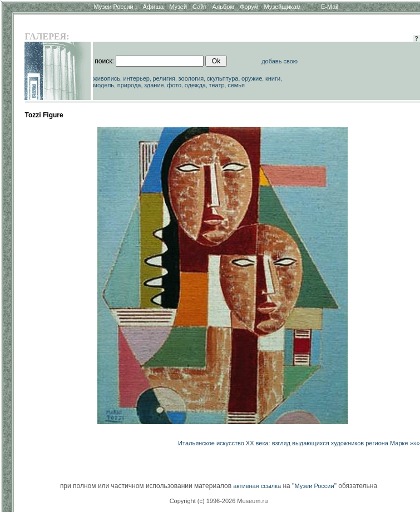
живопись (107, 78)
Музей (178, 7)
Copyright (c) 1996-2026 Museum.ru (219, 501)
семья (236, 85)
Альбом (223, 7)
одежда (195, 85)
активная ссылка (257, 486)
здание (154, 85)
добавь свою (280, 61)
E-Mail (330, 7)
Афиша (154, 7)
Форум (249, 7)
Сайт (199, 7)
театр (217, 85)
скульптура (223, 78)
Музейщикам (282, 7)
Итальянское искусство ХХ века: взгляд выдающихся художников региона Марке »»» (299, 443)
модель (103, 85)
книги (273, 78)
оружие (252, 78)
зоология (191, 78)
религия (164, 78)
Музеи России (115, 7)
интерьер (137, 78)
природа (129, 85)
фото (174, 85)
